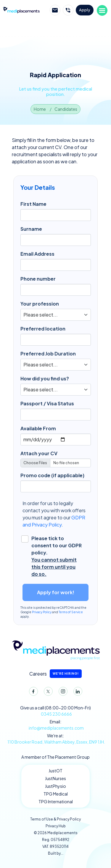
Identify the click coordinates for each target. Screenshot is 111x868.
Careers (55, 674)
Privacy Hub (56, 826)
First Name (33, 204)
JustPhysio (55, 786)
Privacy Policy (42, 612)
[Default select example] (56, 315)
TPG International (56, 801)
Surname (31, 229)
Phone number (38, 279)
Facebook (32, 692)
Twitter (47, 692)
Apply (85, 10)
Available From (38, 428)
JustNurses (55, 778)
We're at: (55, 739)
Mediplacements (21, 10)
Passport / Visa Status (47, 403)
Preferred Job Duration (48, 354)
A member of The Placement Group (55, 757)
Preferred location (43, 329)
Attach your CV (39, 453)
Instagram (62, 692)
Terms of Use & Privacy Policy (55, 819)
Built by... (56, 853)
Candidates (66, 109)
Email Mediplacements (55, 10)
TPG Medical (56, 794)
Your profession (40, 304)
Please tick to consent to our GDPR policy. (57, 556)
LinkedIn (77, 692)
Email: (55, 725)
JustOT (55, 771)
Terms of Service (71, 612)
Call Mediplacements (68, 10)
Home (40, 109)
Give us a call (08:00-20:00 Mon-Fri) (55, 711)
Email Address (37, 254)
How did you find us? (45, 378)
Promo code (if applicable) (52, 475)
